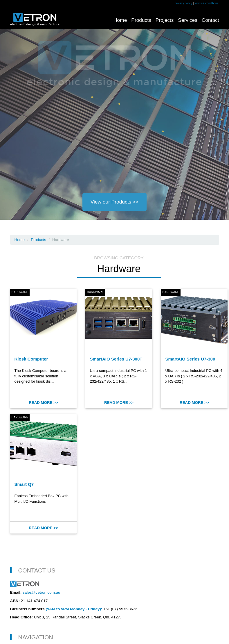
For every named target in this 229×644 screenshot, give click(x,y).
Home (120, 20)
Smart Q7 (24, 484)
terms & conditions (206, 3)
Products (141, 20)
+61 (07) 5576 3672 (120, 609)
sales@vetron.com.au (41, 592)
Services (187, 20)
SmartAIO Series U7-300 (190, 359)
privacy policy (183, 3)
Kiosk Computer (31, 359)
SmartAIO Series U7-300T (116, 359)
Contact (210, 20)
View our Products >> (115, 202)
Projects (165, 20)
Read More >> (43, 403)
